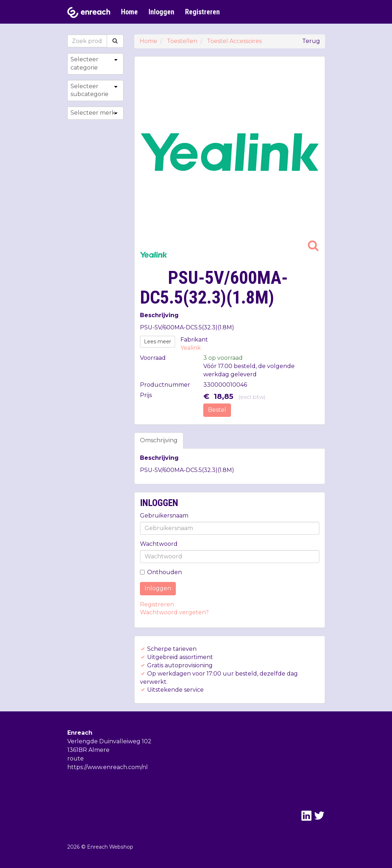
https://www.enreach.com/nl (108, 767)
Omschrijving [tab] (159, 440)
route (76, 759)
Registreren (202, 12)
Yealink (191, 348)
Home (129, 12)
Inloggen (161, 12)
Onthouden (161, 572)
